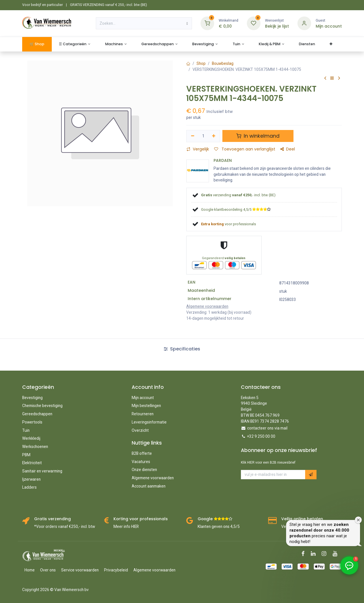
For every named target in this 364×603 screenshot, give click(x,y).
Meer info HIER (126, 526)
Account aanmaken (149, 486)
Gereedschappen (37, 414)
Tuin (26, 430)
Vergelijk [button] (198, 149)
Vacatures (141, 462)
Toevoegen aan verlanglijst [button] (245, 149)
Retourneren (143, 414)
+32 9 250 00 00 (261, 436)
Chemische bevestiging (42, 406)
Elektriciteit (32, 463)
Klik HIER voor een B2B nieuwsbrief (268, 462)
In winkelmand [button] (258, 136)
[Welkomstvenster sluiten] (358, 520)
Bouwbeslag (223, 63)
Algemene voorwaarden (153, 478)
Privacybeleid (116, 570)
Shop (201, 63)
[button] (311, 475)
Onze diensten (144, 470)
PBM (26, 455)
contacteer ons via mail (267, 428)
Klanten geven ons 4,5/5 (219, 526)
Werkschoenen (35, 447)
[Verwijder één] (193, 136)
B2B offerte (142, 453)
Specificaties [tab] (182, 349)
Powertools (32, 422)
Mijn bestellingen (146, 406)
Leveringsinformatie (149, 422)
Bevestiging (32, 398)
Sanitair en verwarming (42, 471)
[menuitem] (37, 44)
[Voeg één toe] (214, 136)
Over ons (48, 570)
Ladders (29, 487)
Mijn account (143, 398)
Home (30, 570)
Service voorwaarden (80, 570)
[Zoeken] (187, 23)
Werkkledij (31, 438)
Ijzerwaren (31, 479)
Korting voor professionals (141, 519)
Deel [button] (288, 149)
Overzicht (140, 430)
